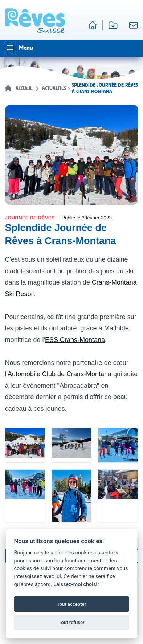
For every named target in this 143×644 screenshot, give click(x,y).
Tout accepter (72, 604)
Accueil (24, 88)
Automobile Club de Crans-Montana (60, 374)
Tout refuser (71, 622)
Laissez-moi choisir (76, 585)
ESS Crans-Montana (75, 340)
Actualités (54, 88)
